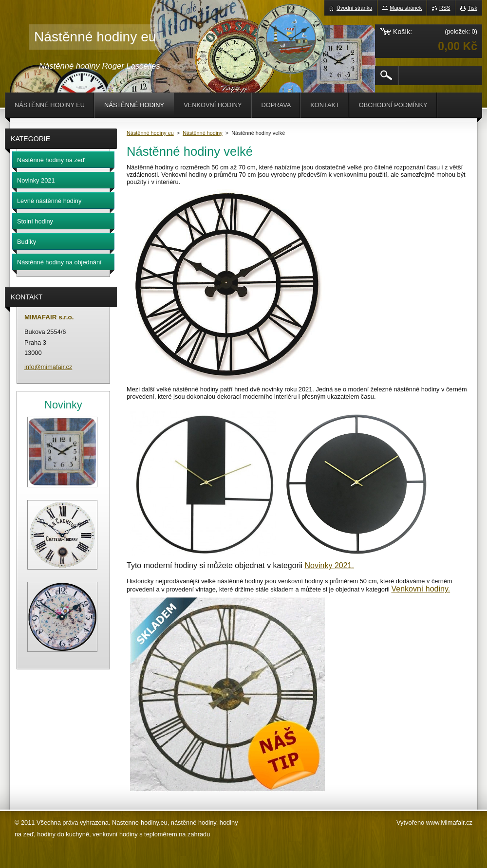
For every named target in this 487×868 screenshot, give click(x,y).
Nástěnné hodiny (203, 133)
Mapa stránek (406, 8)
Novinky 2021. (329, 565)
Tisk (472, 8)
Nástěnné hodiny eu (150, 133)
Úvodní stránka (354, 8)
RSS (445, 8)
